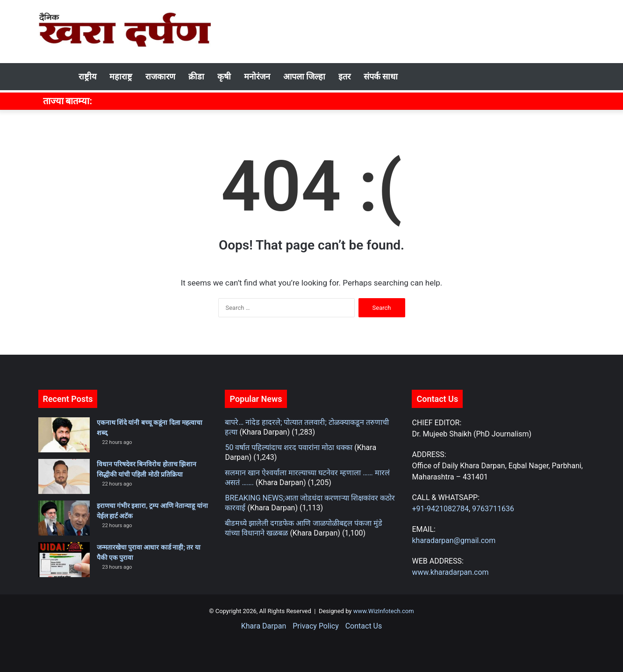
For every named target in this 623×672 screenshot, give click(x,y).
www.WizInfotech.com (383, 611)
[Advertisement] (405, 30)
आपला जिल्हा (304, 76)
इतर (344, 76)
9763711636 (493, 509)
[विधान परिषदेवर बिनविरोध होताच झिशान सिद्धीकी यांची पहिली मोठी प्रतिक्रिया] (64, 476)
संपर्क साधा (381, 76)
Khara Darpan (264, 626)
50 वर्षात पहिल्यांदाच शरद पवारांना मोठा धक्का (289, 447)
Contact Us (364, 626)
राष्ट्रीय (87, 76)
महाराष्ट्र (121, 76)
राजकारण (160, 76)
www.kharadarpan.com (450, 572)
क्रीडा (196, 76)
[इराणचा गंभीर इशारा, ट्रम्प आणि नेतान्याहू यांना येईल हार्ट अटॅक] (64, 518)
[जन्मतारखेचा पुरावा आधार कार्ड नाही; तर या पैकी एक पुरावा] (64, 560)
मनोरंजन (257, 76)
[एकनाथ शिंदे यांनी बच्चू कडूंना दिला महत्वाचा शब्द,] (64, 435)
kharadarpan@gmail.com (454, 540)
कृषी (224, 76)
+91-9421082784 (440, 509)
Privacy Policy (316, 626)
